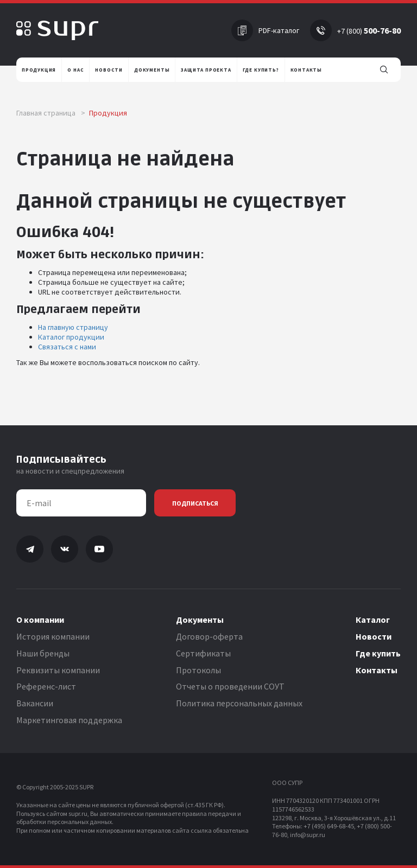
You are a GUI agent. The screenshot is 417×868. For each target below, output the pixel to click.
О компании (40, 620)
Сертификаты (203, 653)
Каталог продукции (71, 337)
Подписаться (195, 503)
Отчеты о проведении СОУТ (230, 686)
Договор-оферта (209, 636)
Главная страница (51, 113)
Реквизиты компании (58, 670)
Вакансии (35, 703)
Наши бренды (43, 653)
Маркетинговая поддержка (69, 720)
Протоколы (198, 670)
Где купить (378, 653)
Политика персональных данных (239, 703)
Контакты (377, 670)
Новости (374, 636)
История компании (53, 636)
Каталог (373, 620)
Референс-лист (46, 686)
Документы (200, 620)
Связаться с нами (67, 347)
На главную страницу (73, 327)
